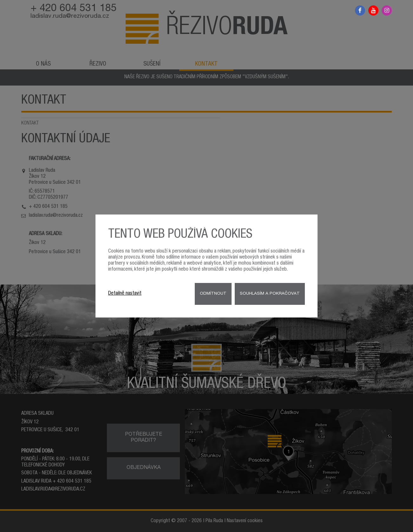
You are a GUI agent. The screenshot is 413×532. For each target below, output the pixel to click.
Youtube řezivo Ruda (373, 10)
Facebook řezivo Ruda (360, 10)
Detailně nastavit (125, 294)
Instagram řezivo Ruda (387, 10)
